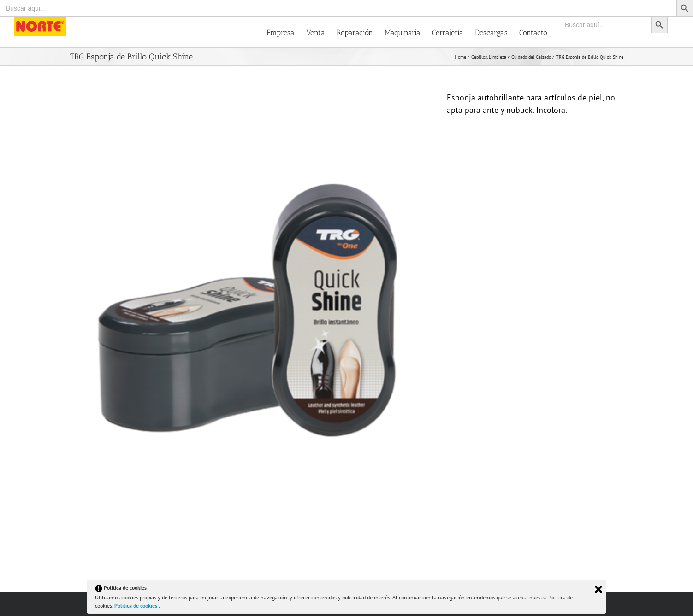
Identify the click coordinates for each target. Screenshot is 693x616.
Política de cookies (136, 606)
